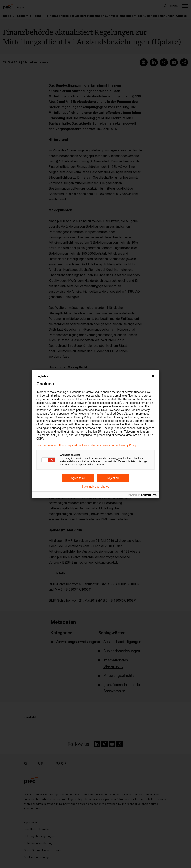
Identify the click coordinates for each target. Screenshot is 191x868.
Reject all (113, 478)
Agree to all (78, 478)
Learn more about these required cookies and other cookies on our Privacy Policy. (87, 445)
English (43, 376)
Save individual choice (95, 487)
